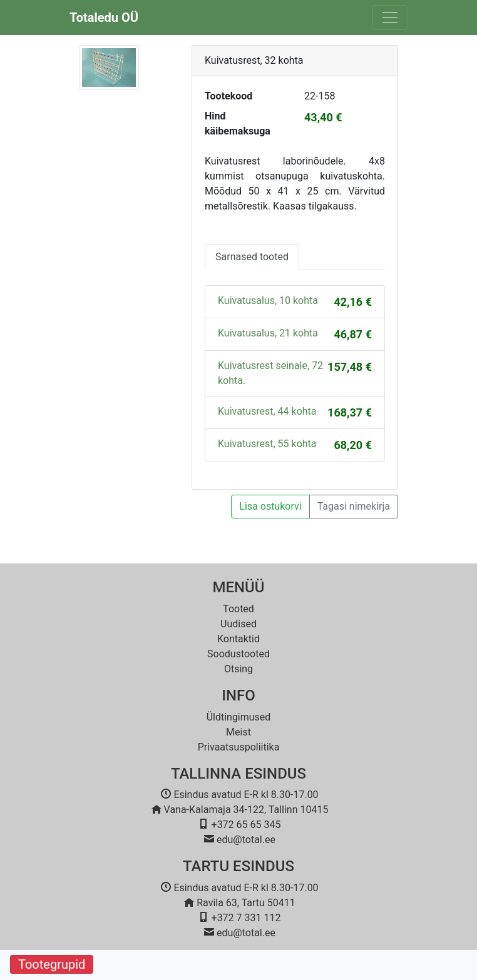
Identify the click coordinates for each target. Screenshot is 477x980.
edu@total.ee (246, 840)
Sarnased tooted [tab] (252, 257)
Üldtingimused (239, 717)
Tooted (238, 609)
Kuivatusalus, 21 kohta (268, 333)
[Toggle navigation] (390, 18)
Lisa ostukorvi (270, 506)
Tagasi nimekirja (354, 506)
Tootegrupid (52, 964)
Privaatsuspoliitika (239, 747)
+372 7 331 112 (246, 918)
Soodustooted (238, 654)
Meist (238, 732)
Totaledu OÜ (104, 18)
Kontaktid (238, 639)
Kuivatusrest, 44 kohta (267, 411)
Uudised (238, 624)
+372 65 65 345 (246, 825)
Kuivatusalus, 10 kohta (268, 301)
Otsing (238, 669)
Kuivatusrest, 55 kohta (267, 444)
